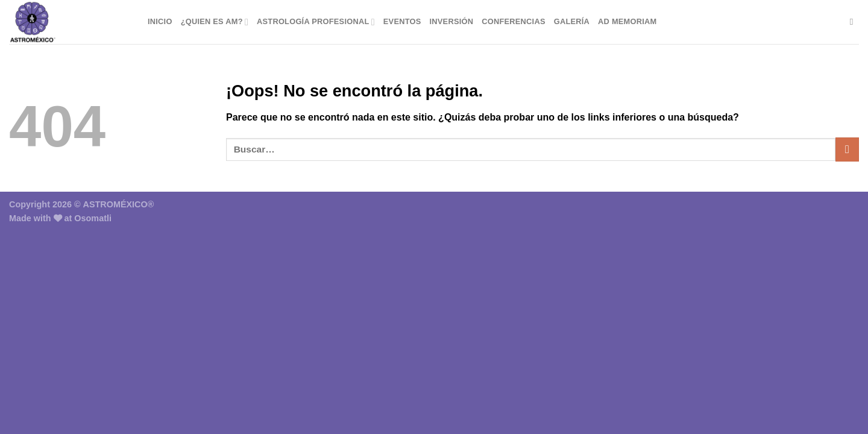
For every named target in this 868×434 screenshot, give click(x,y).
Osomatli (93, 218)
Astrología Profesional (316, 22)
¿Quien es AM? (215, 22)
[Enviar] (847, 149)
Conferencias (513, 21)
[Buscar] (854, 22)
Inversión (452, 21)
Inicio (160, 21)
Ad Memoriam (627, 21)
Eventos (402, 21)
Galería (572, 21)
